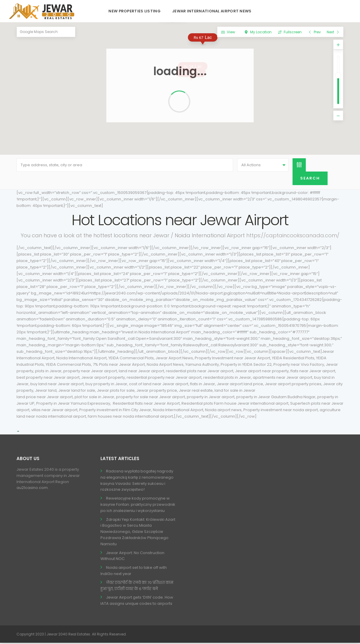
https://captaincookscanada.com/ (293, 236)
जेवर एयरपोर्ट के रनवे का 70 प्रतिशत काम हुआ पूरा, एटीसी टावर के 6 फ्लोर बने (137, 587)
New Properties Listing (134, 11)
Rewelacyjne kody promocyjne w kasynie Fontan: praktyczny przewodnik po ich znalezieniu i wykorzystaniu (138, 505)
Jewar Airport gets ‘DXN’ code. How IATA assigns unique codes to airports (137, 602)
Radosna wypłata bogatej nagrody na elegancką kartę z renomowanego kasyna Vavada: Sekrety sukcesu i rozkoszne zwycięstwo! (137, 481)
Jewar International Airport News (212, 11)
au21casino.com (32, 489)
